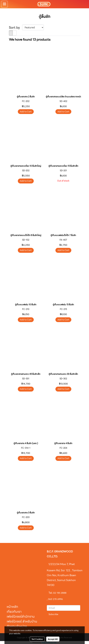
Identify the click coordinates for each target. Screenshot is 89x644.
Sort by (16, 28)
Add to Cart (26, 112)
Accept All (53, 639)
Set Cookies (37, 639)
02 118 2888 (60, 593)
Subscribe (53, 614)
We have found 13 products (30, 40)
